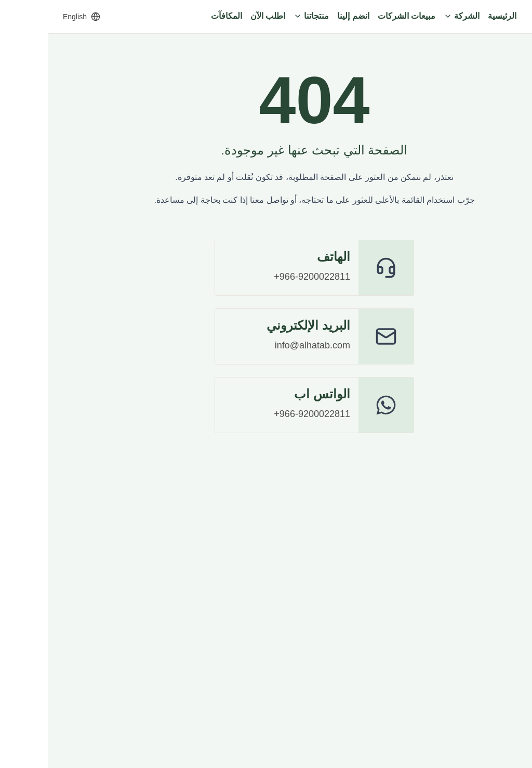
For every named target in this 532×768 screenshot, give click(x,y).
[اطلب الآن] (220, 17)
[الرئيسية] (454, 17)
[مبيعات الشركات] (358, 17)
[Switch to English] (33, 17)
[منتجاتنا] (263, 17)
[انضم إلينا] (305, 17)
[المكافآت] (178, 17)
